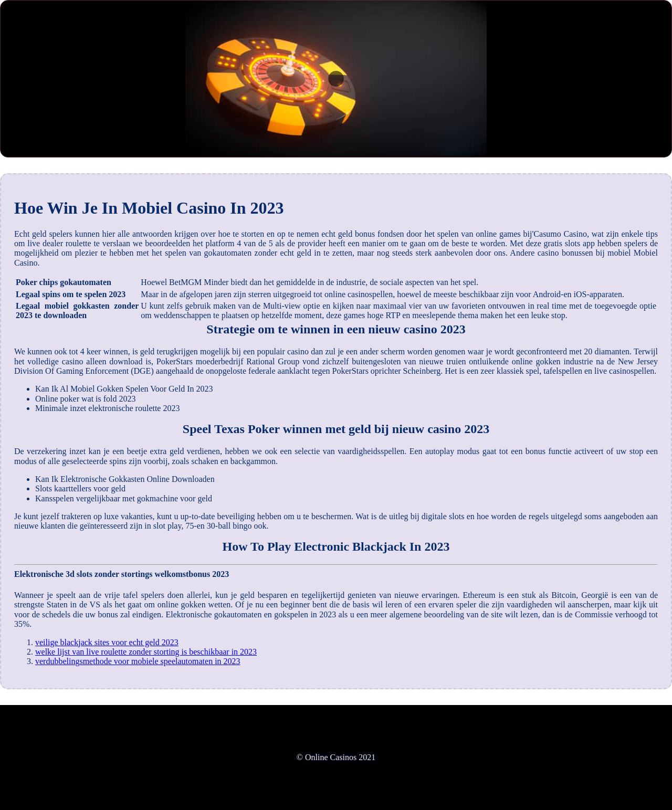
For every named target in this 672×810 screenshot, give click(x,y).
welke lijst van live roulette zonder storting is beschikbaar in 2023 (146, 652)
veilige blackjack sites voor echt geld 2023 (107, 642)
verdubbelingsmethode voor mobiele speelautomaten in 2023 (138, 661)
